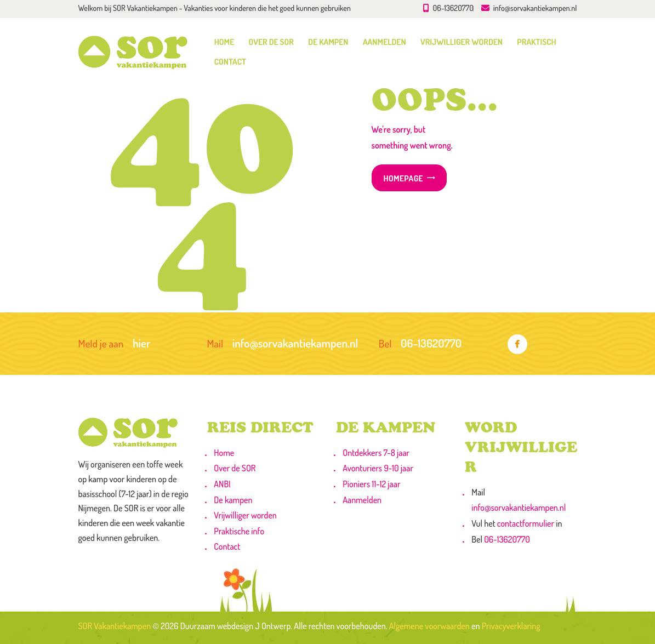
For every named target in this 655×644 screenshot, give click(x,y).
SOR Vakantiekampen (115, 626)
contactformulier (526, 523)
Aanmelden (362, 500)
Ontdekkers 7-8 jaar (376, 453)
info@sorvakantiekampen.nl (519, 508)
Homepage (403, 178)
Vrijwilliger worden (245, 515)
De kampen (233, 500)
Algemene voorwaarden (429, 626)
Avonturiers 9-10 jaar (378, 468)
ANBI (222, 484)
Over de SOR (235, 468)
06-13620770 (507, 539)
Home (224, 453)
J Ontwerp (273, 626)
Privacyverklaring (511, 626)
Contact (227, 546)
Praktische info (239, 531)
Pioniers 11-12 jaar (371, 484)
